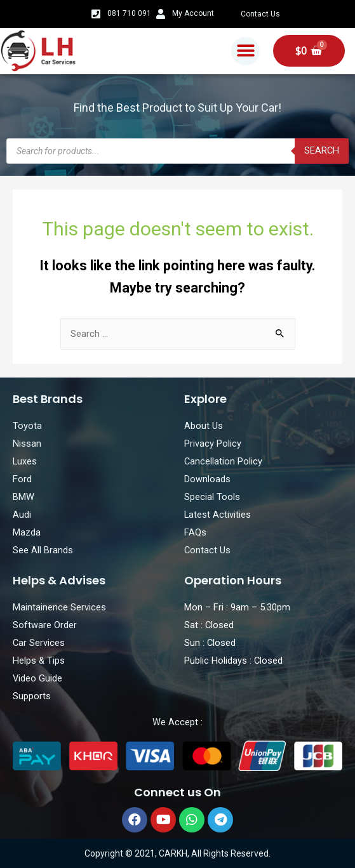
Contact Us (260, 14)
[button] (245, 51)
